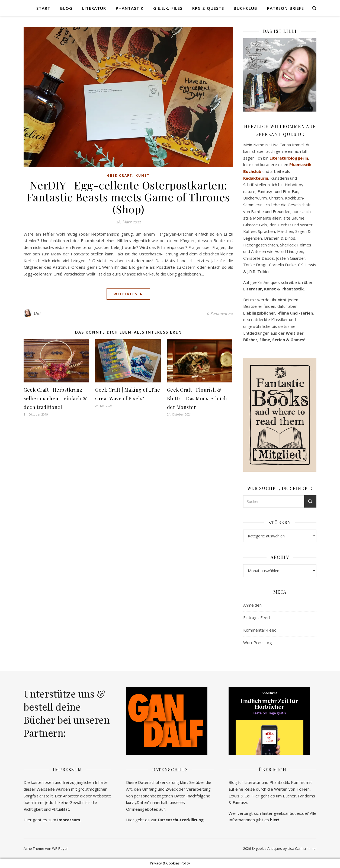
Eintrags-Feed (256, 617)
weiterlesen (128, 294)
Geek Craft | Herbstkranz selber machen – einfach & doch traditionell (55, 398)
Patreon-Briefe (286, 8)
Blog (66, 8)
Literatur (94, 8)
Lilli (37, 313)
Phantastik (130, 8)
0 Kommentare (220, 313)
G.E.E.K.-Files (168, 8)
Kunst (143, 175)
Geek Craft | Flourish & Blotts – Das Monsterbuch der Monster (197, 398)
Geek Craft (120, 175)
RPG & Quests (208, 8)
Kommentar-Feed (260, 630)
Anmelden (252, 605)
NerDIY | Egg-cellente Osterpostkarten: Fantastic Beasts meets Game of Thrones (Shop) (129, 197)
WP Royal (60, 848)
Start (43, 8)
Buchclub (246, 8)
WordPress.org (258, 642)
